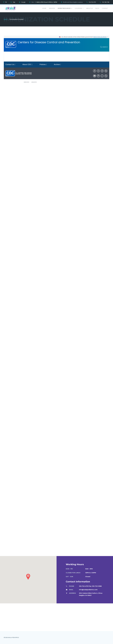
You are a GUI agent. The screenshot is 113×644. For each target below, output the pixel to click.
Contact (105, 8)
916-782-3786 (106, 2)
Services (52, 8)
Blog (97, 8)
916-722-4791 (92, 2)
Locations (79, 8)
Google (23, 2)
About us (89, 8)
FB (6, 2)
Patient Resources (65, 8)
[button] (28, 577)
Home (44, 8)
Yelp (14, 2)
